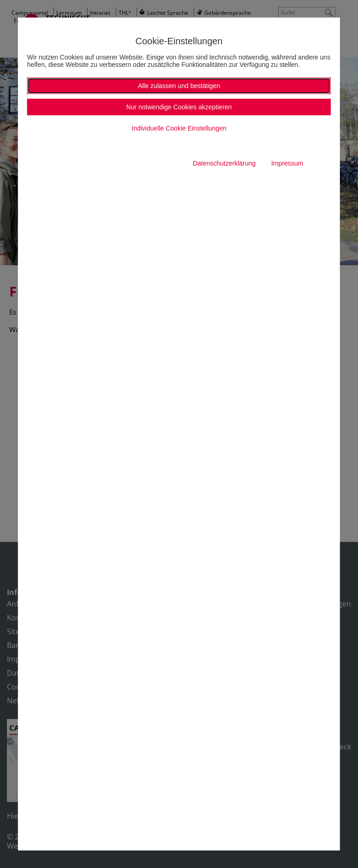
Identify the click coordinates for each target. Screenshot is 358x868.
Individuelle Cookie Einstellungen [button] (179, 128)
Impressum (287, 163)
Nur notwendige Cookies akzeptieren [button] (179, 107)
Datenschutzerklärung (224, 163)
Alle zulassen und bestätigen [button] (179, 86)
